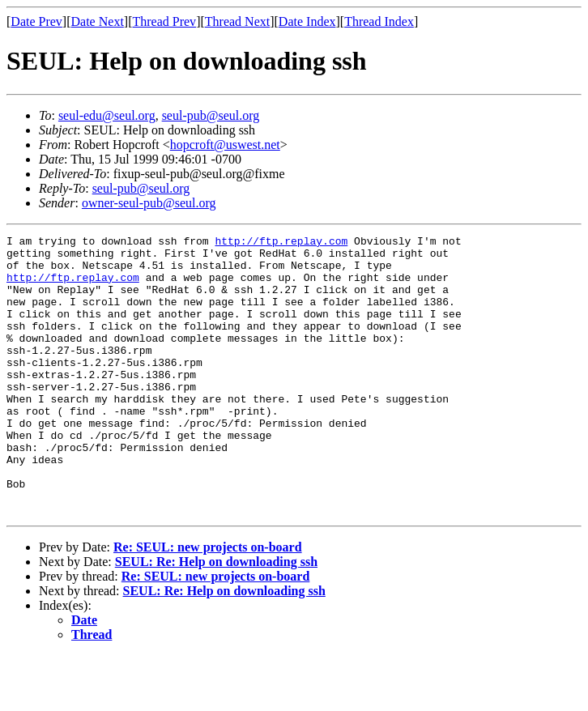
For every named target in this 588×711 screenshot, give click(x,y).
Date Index (307, 21)
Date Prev (36, 21)
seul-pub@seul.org (211, 115)
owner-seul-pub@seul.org (149, 203)
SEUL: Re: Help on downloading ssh (216, 617)
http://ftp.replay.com (281, 243)
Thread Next (237, 21)
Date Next (98, 21)
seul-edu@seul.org (107, 115)
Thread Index (379, 21)
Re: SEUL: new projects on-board (208, 603)
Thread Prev (164, 21)
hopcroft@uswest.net (225, 145)
